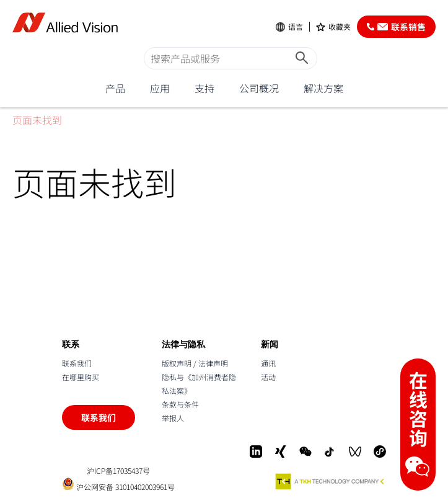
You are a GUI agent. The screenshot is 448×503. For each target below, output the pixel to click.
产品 (115, 88)
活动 (268, 377)
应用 (160, 88)
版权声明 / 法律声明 (195, 363)
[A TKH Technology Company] (330, 481)
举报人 (173, 418)
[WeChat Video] (355, 452)
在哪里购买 (81, 377)
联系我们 (77, 363)
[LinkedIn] (256, 452)
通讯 (268, 363)
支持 (204, 88)
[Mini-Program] (380, 452)
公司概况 (259, 88)
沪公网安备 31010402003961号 (118, 484)
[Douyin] (330, 452)
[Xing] (281, 452)
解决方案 (323, 88)
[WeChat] (305, 452)
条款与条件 (180, 404)
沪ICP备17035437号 (118, 471)
